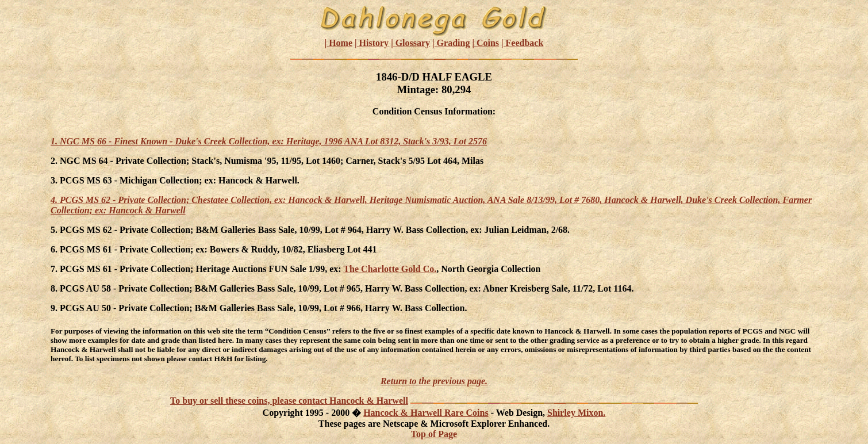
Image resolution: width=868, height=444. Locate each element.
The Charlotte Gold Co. (390, 269)
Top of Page (434, 434)
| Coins (485, 43)
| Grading (451, 43)
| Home (339, 43)
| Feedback (522, 43)
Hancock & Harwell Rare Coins (426, 413)
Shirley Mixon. (576, 413)
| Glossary (410, 43)
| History (372, 43)
